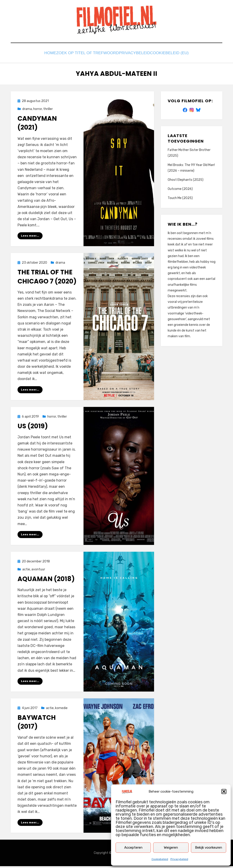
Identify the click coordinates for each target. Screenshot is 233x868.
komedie (61, 710)
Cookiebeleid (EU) (172, 54)
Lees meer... (30, 237)
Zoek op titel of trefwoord (88, 54)
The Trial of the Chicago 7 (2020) (47, 278)
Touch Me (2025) (180, 199)
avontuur (38, 571)
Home (49, 54)
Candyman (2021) (37, 124)
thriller (48, 110)
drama (27, 110)
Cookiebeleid (160, 859)
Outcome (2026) (180, 190)
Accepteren (133, 848)
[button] (224, 791)
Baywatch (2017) (37, 724)
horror (38, 110)
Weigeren (171, 848)
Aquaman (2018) (46, 581)
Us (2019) (33, 428)
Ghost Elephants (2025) (186, 181)
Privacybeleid (179, 859)
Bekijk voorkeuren (209, 848)
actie (26, 571)
